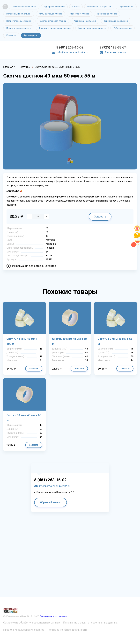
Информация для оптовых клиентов (34, 266)
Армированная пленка (85, 21)
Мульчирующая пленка (51, 14)
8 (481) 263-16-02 (70, 47)
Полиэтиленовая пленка (24, 7)
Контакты (11, 35)
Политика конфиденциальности (67, 630)
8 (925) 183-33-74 (113, 47)
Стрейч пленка (126, 7)
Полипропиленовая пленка (52, 21)
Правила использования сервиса (24, 630)
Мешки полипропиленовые (92, 28)
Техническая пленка (107, 14)
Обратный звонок (51, 502)
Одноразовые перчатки (99, 7)
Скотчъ (76, 7)
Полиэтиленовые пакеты (19, 28)
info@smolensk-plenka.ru (73, 52)
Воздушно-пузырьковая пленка (55, 28)
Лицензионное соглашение (53, 616)
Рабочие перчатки (122, 28)
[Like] (137, 230)
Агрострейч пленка (79, 14)
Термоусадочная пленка (116, 21)
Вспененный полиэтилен (19, 14)
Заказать (100, 217)
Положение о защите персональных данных (90, 623)
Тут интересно (31, 35)
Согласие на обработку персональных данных (32, 623)
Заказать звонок (116, 52)
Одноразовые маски (54, 7)
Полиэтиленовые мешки (19, 21)
